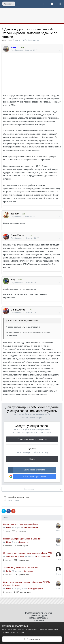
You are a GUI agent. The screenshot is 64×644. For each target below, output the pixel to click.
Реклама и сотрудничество (38, 613)
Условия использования (13, 632)
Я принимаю (32, 639)
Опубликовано (24, 50)
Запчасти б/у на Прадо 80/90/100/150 (20, 568)
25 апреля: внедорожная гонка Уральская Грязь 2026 (28, 553)
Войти (32, 459)
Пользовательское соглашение (39, 619)
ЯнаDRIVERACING (15, 557)
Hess (10, 40)
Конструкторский (30, 528)
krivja (9, 571)
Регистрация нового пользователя (32, 439)
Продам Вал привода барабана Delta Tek (22, 539)
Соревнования (43, 557)
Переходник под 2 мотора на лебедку (20, 524)
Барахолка (24, 542)
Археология (33, 40)
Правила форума (39, 615)
